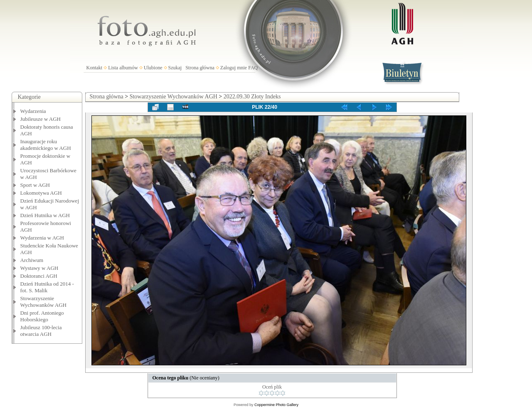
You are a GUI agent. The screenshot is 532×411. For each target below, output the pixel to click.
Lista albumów (123, 68)
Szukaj (175, 68)
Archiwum (32, 260)
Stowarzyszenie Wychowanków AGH (44, 302)
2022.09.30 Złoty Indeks (252, 97)
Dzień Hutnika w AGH (45, 215)
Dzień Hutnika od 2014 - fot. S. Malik (47, 287)
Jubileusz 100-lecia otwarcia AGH (41, 331)
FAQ (253, 68)
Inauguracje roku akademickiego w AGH (46, 145)
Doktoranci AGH (39, 276)
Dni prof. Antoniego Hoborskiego (42, 316)
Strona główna (200, 68)
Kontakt (95, 68)
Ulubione (153, 68)
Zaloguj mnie (234, 68)
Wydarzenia (33, 111)
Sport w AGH (35, 185)
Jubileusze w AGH (41, 119)
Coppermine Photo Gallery (276, 405)
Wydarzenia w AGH (42, 238)
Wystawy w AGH (39, 268)
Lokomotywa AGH (41, 193)
